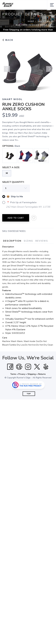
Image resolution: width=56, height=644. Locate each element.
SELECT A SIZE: (11, 167)
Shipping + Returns (37, 374)
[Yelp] (46, 367)
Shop (31, 21)
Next (49, 70)
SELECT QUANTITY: (13, 182)
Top (29, 394)
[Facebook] (10, 367)
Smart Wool (46, 21)
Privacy (22, 374)
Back (8, 40)
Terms (13, 374)
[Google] (19, 367)
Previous (7, 70)
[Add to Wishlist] (34, 218)
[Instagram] (28, 367)
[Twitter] (37, 367)
